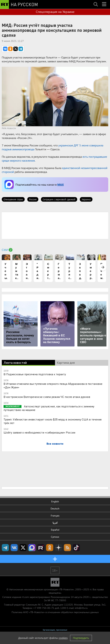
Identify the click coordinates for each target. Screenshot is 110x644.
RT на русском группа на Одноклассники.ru (50, 548)
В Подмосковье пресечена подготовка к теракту (35, 374)
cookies (63, 638)
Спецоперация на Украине (55, 12)
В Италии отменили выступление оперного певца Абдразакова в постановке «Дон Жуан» (53, 385)
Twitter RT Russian (23, 548)
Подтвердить (81, 638)
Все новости (55, 443)
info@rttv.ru (81, 608)
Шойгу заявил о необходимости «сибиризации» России (39, 432)
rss (67, 548)
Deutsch (55, 508)
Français (55, 516)
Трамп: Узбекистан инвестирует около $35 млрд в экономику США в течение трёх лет (53, 421)
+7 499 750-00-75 (44, 608)
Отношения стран (13, 199)
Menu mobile (104, 1)
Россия (33, 199)
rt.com (25, 597)
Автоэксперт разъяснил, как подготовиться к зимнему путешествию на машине (49, 408)
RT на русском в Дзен (59, 548)
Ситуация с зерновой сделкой (59, 199)
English (55, 501)
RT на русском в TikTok (76, 548)
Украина (86, 199)
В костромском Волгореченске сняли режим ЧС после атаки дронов (47, 397)
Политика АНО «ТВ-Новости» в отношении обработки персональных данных (55, 612)
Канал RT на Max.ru (32, 548)
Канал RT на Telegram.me (5, 548)
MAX (60, 184)
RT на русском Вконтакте (14, 548)
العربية (55, 523)
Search (96, 1)
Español (55, 530)
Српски (55, 537)
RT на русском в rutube (41, 548)
